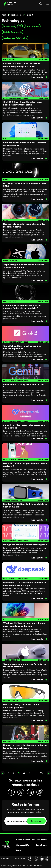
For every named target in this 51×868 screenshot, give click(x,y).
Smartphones (32, 26)
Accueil (5, 15)
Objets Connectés (13, 32)
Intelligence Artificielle (15, 38)
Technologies (17, 15)
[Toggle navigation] (48, 4)
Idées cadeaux (39, 840)
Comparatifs (23, 845)
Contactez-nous (19, 859)
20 (41, 773)
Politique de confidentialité (30, 866)
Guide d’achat (23, 840)
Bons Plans (41, 845)
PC (20, 26)
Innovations (9, 26)
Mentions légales (8, 866)
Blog (19, 850)
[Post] (26, 61)
